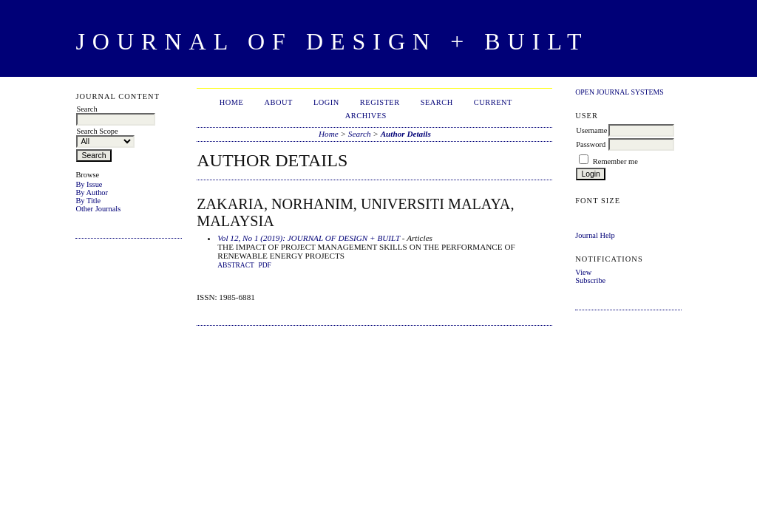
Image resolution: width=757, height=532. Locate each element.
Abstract (236, 265)
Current (493, 102)
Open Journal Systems (619, 92)
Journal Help (595, 235)
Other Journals (98, 209)
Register (380, 102)
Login (326, 102)
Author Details (406, 134)
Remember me (615, 161)
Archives (366, 116)
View (583, 272)
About (279, 102)
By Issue (89, 184)
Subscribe (590, 280)
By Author (92, 192)
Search (437, 102)
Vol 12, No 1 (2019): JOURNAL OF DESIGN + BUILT (309, 238)
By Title (88, 201)
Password (591, 144)
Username (591, 130)
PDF (264, 265)
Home (232, 102)
